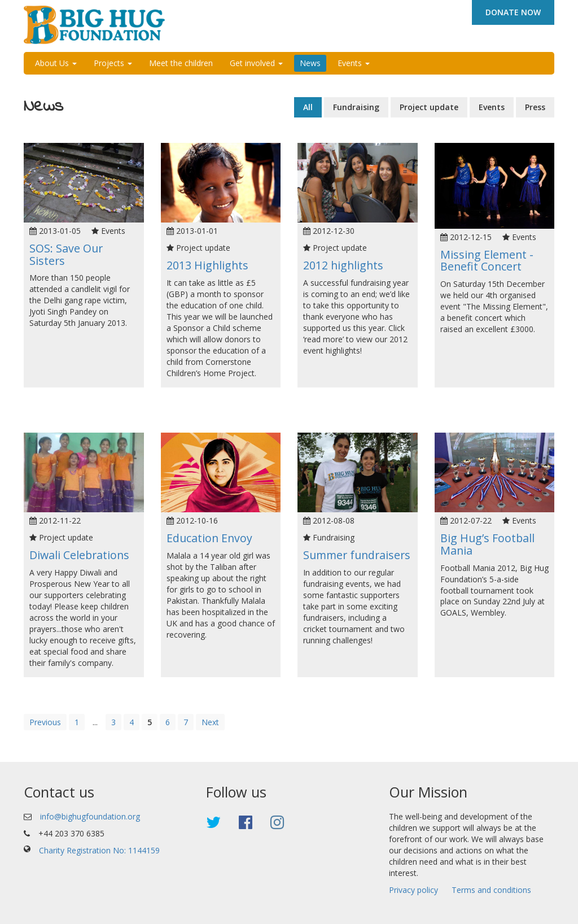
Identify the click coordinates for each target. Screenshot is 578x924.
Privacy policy (413, 890)
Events (492, 107)
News (310, 63)
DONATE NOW (513, 12)
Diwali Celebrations (79, 555)
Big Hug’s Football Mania (487, 544)
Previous (45, 722)
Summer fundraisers (357, 555)
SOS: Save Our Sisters (66, 254)
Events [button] (354, 63)
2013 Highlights (207, 265)
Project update (429, 107)
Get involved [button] (256, 63)
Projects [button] (113, 63)
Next (210, 722)
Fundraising (356, 107)
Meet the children (181, 63)
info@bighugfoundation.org (90, 816)
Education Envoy (209, 538)
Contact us (59, 792)
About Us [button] (56, 63)
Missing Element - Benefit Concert (487, 261)
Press (535, 107)
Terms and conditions (491, 890)
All (308, 107)
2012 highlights (343, 265)
